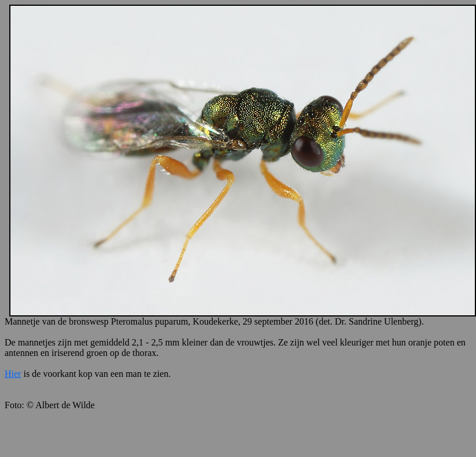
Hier (13, 374)
